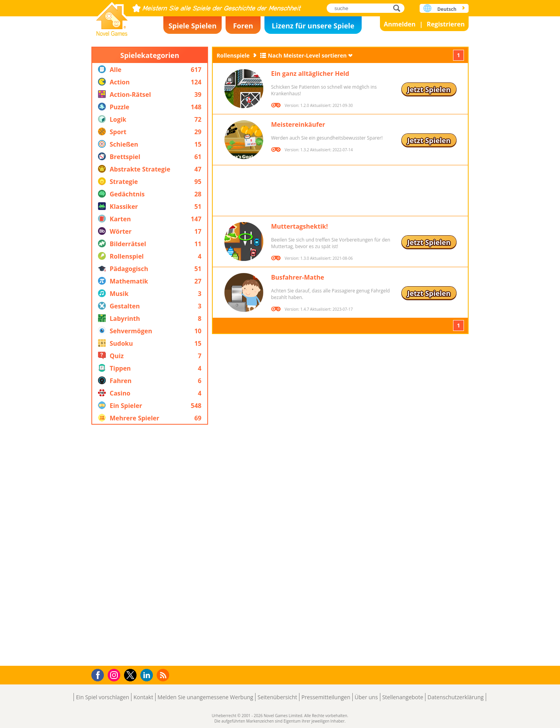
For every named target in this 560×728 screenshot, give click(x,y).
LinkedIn (148, 675)
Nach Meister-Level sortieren (307, 55)
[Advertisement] (150, 545)
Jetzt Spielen (429, 89)
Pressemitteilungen (326, 697)
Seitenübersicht (277, 697)
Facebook (100, 674)
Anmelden (400, 24)
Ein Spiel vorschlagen (102, 697)
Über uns (366, 697)
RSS (164, 675)
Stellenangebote (403, 697)
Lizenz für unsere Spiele (313, 26)
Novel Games (112, 17)
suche (399, 8)
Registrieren (446, 24)
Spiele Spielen (192, 26)
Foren (243, 26)
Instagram (115, 675)
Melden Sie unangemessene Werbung (205, 697)
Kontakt (143, 697)
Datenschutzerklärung (455, 697)
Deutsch (447, 9)
